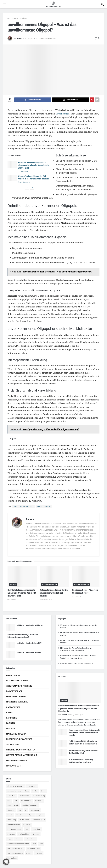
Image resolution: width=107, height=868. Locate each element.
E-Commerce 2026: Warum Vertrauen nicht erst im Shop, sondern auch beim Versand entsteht (84, 733)
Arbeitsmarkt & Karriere (19, 686)
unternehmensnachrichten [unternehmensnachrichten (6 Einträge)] (18, 844)
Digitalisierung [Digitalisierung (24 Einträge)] (39, 796)
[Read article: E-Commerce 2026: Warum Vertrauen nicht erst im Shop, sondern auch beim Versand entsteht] (63, 732)
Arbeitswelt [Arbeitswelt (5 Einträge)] (32, 786)
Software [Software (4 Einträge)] (11, 834)
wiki (15, 507)
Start (9, 18)
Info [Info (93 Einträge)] (20, 810)
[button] (6, 862)
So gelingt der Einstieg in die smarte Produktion (77, 663)
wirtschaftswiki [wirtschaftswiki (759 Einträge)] (34, 849)
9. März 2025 (23, 171)
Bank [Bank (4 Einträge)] (27, 791)
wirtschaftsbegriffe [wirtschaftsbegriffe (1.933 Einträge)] (16, 849)
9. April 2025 (32, 38)
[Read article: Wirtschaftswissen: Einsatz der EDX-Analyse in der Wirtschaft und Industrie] (12, 178)
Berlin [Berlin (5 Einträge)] (35, 791)
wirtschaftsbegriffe (27, 507)
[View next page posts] (32, 188)
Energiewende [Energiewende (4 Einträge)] (13, 805)
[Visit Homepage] (53, 4)
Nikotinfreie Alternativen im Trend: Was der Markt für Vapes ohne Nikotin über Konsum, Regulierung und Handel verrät (79, 708)
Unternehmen (62, 114)
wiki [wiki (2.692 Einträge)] (41, 844)
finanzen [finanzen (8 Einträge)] (11, 810)
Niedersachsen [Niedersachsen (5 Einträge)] (14, 825)
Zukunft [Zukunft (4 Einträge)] (39, 853)
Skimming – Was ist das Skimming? (29, 652)
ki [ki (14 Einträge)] (26, 810)
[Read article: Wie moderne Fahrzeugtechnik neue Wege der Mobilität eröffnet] (63, 753)
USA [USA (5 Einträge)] (34, 844)
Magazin (13, 585)
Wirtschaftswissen (20, 18)
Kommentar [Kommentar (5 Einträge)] (35, 810)
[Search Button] (102, 4)
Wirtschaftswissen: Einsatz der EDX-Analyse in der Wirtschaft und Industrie (54, 593)
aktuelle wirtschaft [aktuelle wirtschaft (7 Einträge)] (15, 786)
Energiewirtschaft (16, 696)
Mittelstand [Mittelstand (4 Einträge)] (24, 820)
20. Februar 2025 (24, 182)
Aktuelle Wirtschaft (17, 681)
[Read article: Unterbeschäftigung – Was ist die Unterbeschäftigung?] (86, 577)
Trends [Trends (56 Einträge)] (19, 839)
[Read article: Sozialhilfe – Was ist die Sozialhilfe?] (11, 645)
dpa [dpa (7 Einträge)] (9, 801)
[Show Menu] (5, 4)
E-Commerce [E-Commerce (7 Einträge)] (26, 801)
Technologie (13, 744)
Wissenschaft (14, 766)
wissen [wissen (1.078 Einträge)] (29, 853)
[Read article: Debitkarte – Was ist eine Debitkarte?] (11, 627)
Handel (10, 713)
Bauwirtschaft (14, 691)
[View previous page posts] (27, 188)
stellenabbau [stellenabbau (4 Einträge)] (24, 834)
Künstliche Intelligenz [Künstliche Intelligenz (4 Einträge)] (25, 815)
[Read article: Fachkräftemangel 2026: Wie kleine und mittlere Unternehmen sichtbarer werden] (63, 743)
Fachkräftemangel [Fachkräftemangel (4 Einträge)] (30, 805)
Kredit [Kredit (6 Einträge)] (10, 815)
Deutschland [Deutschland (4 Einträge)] (24, 796)
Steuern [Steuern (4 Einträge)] (36, 834)
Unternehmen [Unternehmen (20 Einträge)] (31, 839)
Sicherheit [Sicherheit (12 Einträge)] (36, 829)
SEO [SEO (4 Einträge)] (27, 829)
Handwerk (11, 718)
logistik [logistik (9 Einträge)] (41, 815)
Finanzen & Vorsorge (17, 702)
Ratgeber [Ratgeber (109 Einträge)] (27, 825)
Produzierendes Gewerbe (19, 739)
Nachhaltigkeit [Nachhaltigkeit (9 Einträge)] (39, 820)
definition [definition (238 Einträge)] (11, 796)
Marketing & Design (16, 734)
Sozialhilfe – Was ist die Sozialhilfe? (29, 643)
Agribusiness (13, 675)
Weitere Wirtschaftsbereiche (22, 755)
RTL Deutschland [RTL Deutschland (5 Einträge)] (14, 829)
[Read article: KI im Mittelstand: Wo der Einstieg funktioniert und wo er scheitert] (63, 762)
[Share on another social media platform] (97, 100)
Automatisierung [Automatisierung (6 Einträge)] (14, 791)
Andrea (20, 38)
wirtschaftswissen (44, 507)
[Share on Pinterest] (92, 100)
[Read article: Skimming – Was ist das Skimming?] (11, 654)
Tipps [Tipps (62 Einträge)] (10, 839)
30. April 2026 (74, 715)
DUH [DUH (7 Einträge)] (16, 801)
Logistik (11, 723)
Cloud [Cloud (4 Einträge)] (43, 791)
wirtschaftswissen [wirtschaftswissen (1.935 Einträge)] (15, 853)
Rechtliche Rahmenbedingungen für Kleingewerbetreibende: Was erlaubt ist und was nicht (34, 165)
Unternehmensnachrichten (21, 750)
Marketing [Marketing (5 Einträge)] (12, 820)
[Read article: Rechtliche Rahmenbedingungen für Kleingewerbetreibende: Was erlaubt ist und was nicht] (12, 164)
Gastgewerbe (13, 707)
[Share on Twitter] (71, 100)
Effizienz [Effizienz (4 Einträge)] (39, 801)
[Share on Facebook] (33, 100)
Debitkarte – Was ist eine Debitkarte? (30, 625)
